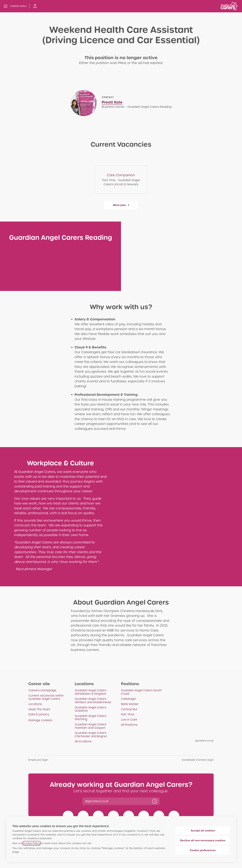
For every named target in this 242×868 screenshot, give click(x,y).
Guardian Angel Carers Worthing (91, 718)
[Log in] (155, 801)
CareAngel (128, 699)
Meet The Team (39, 709)
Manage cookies (40, 720)
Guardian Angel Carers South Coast (141, 692)
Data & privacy (39, 714)
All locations (83, 741)
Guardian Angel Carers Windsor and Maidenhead (93, 700)
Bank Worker (130, 704)
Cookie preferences (203, 850)
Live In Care (129, 720)
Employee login (38, 760)
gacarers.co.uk (204, 741)
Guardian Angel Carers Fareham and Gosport (91, 726)
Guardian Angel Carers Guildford (91, 709)
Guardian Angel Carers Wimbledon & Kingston (91, 692)
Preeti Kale (112, 102)
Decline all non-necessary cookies (203, 840)
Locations (35, 704)
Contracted (129, 709)
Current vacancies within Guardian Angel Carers (46, 697)
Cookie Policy (32, 843)
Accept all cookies (203, 831)
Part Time (128, 714)
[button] (35, 6)
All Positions (129, 725)
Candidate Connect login (198, 760)
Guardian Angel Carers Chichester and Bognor (91, 735)
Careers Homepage (42, 690)
